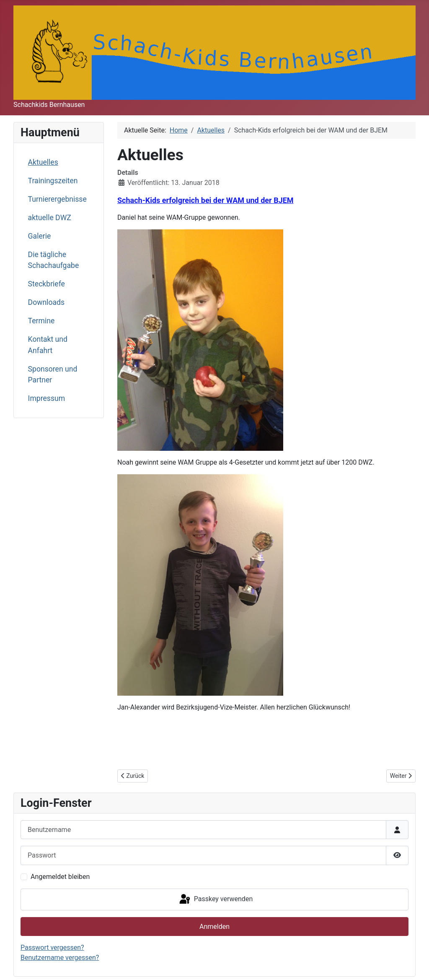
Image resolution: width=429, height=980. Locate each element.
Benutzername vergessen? (60, 958)
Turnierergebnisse (57, 199)
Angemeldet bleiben (60, 877)
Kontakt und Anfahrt (48, 345)
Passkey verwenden (215, 899)
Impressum (47, 398)
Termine (41, 321)
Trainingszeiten (53, 181)
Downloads (46, 302)
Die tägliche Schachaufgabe (54, 260)
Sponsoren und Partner (53, 374)
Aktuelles (43, 162)
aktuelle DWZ (50, 218)
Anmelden (214, 927)
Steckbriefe (47, 284)
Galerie (40, 236)
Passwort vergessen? (52, 948)
